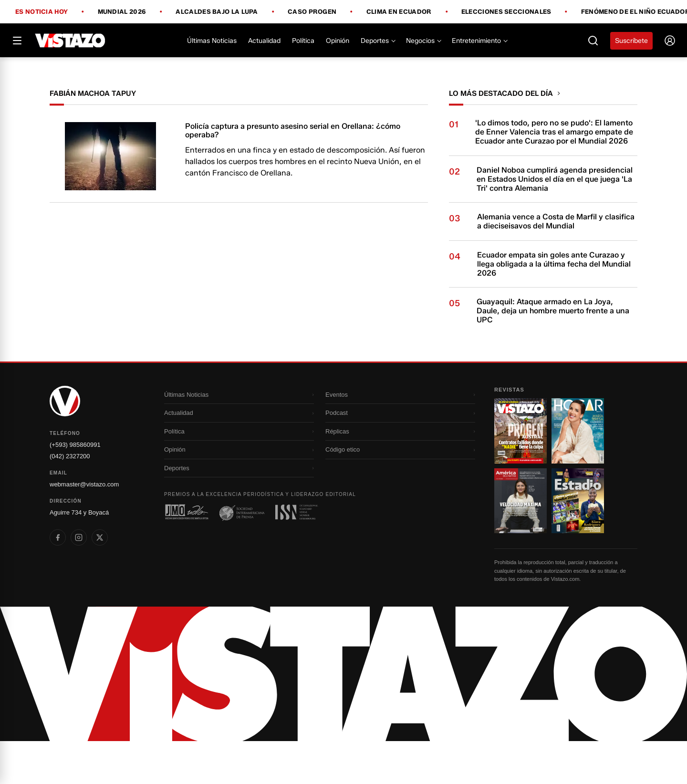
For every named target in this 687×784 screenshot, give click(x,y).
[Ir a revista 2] (578, 474)
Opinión (338, 41)
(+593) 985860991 (75, 488)
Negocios (423, 41)
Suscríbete (631, 41)
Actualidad (264, 41)
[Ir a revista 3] (520, 544)
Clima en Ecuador (399, 12)
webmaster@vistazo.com (84, 527)
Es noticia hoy (42, 12)
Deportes (378, 41)
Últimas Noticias (212, 41)
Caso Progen (312, 12)
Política (303, 41)
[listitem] (58, 580)
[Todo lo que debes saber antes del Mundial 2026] (343, 79)
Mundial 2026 (122, 12)
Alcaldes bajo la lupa (217, 12)
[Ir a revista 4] (578, 544)
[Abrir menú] (17, 41)
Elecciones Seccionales (506, 12)
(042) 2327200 (70, 499)
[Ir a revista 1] (520, 474)
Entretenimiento (479, 41)
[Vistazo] (70, 41)
